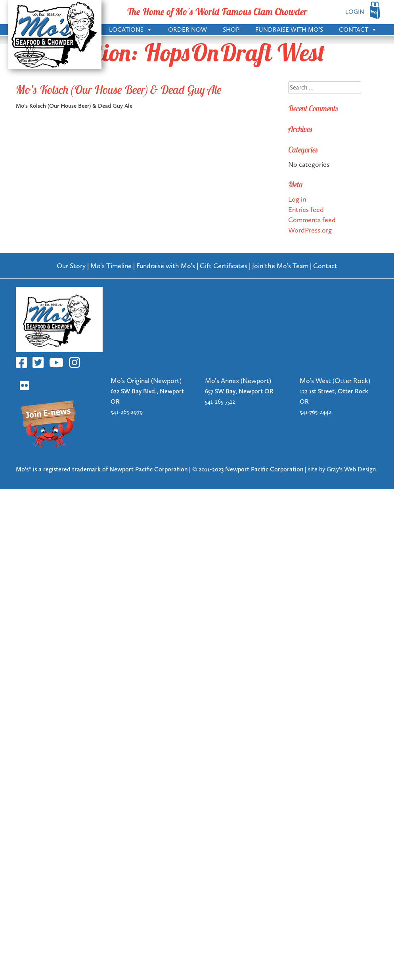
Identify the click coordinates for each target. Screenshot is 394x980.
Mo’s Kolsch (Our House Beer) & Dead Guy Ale (119, 90)
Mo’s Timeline (111, 266)
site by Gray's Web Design (342, 469)
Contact (358, 29)
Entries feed (306, 209)
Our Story (71, 266)
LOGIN (355, 12)
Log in (297, 199)
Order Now (187, 30)
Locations (131, 29)
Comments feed (312, 220)
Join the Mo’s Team (280, 266)
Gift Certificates (224, 266)
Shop (231, 30)
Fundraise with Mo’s (289, 30)
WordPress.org (310, 230)
